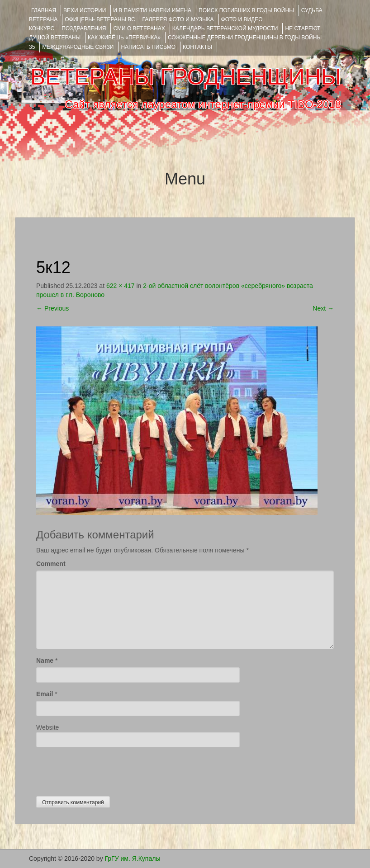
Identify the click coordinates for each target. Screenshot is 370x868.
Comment (51, 564)
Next (323, 308)
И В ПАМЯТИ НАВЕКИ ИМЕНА (152, 10)
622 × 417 (121, 286)
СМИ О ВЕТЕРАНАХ (139, 28)
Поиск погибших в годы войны (246, 10)
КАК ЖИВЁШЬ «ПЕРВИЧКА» (124, 38)
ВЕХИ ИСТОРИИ (85, 10)
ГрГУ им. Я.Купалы (133, 859)
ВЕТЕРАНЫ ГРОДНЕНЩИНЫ (186, 77)
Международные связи (78, 47)
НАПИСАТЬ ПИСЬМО (148, 47)
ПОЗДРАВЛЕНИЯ (84, 28)
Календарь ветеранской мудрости (225, 28)
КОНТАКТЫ (197, 47)
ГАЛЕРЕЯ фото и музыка (178, 19)
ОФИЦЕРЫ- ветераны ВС (100, 19)
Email (45, 694)
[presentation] (105, 769)
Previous (52, 308)
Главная (44, 10)
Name (45, 660)
